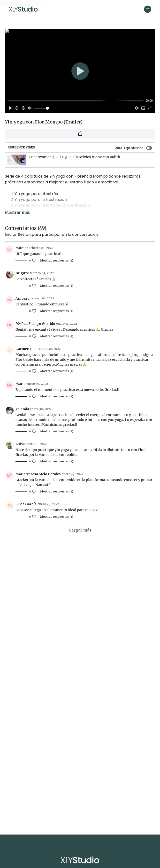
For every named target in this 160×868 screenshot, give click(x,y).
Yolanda (22, 409)
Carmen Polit (27, 349)
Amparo (23, 298)
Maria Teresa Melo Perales (38, 474)
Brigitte (22, 273)
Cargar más (80, 530)
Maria (20, 384)
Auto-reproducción (134, 148)
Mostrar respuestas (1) (57, 260)
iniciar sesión (18, 234)
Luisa (20, 444)
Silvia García (26, 504)
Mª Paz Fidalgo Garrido (35, 324)
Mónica (22, 248)
